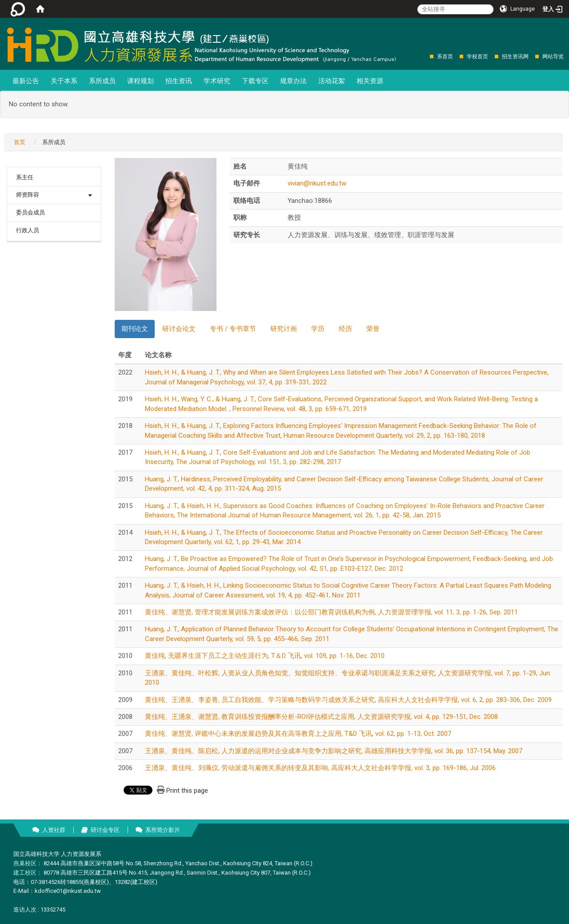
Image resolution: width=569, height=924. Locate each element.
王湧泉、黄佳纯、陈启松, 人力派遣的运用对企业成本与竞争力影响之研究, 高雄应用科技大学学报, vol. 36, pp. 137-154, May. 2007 (334, 751)
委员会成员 (30, 212)
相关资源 (370, 81)
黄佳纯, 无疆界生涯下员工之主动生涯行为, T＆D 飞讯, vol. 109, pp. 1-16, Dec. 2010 (265, 656)
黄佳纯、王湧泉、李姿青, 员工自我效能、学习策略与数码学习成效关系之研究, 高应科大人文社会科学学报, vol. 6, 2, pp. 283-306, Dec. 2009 (348, 700)
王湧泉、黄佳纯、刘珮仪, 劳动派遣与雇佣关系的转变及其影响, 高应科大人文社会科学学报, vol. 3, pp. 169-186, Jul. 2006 (320, 768)
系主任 (25, 177)
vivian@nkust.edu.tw (317, 183)
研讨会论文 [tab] (179, 329)
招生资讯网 (515, 56)
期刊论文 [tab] (135, 329)
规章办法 (293, 81)
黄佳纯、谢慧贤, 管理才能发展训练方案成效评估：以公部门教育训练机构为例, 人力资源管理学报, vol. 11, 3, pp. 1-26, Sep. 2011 (331, 612)
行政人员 (28, 230)
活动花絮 (332, 81)
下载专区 (255, 81)
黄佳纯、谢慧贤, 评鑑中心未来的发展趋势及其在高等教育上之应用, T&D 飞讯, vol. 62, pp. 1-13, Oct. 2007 (298, 734)
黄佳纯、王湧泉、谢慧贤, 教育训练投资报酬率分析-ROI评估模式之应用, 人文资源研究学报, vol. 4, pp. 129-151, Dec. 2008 (321, 717)
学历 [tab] (318, 329)
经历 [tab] (345, 329)
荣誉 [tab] (373, 329)
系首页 (445, 56)
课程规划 (140, 81)
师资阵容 (28, 195)
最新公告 (26, 81)
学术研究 (217, 81)
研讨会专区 (105, 830)
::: (425, 56)
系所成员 (102, 81)
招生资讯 (179, 81)
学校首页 (477, 56)
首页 (20, 142)
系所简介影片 (163, 830)
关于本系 (64, 81)
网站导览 (553, 56)
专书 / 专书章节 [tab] (233, 329)
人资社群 (54, 830)
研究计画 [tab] (284, 329)
